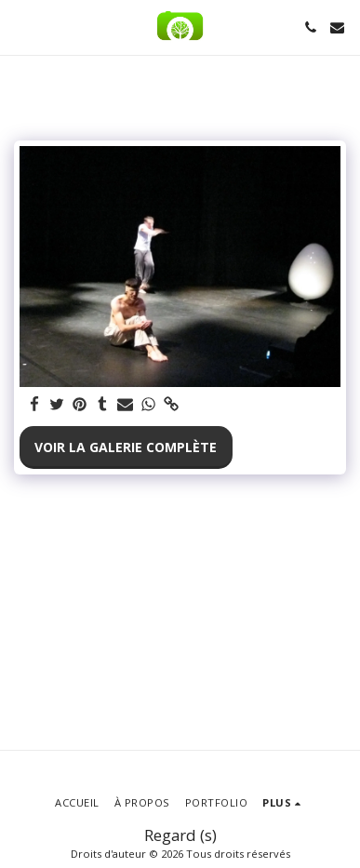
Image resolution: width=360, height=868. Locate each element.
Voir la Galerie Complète (126, 447)
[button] (20, 27)
